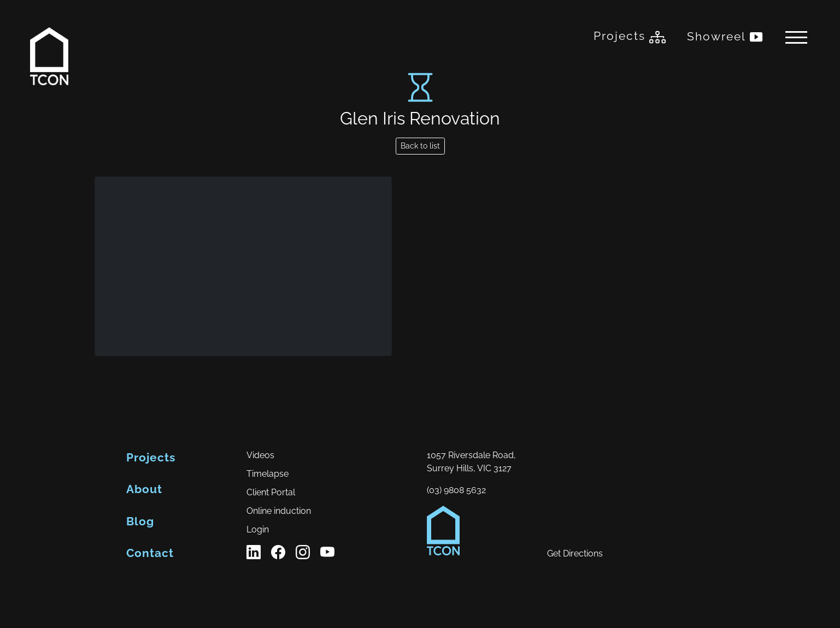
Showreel (726, 37)
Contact (150, 553)
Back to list (420, 146)
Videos (260, 455)
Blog (140, 521)
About (144, 489)
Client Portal (271, 492)
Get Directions (575, 553)
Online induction (279, 511)
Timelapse (268, 474)
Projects (630, 37)
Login (258, 529)
